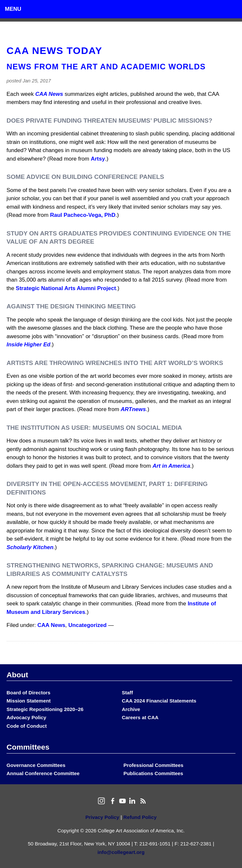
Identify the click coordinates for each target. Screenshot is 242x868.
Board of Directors (28, 693)
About (17, 675)
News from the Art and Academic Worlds (106, 67)
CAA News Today (54, 51)
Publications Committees (153, 773)
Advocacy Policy (26, 717)
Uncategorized (87, 625)
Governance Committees (36, 765)
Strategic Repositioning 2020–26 (45, 709)
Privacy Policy (102, 817)
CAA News (51, 625)
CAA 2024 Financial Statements (159, 701)
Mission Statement (29, 701)
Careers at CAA (140, 717)
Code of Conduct (27, 726)
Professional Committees (153, 765)
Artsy (98, 159)
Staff (127, 693)
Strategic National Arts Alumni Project (66, 288)
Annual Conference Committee (43, 773)
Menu (13, 9)
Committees (28, 747)
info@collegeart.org (121, 852)
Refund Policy (140, 817)
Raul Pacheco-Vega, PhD (83, 215)
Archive (131, 709)
